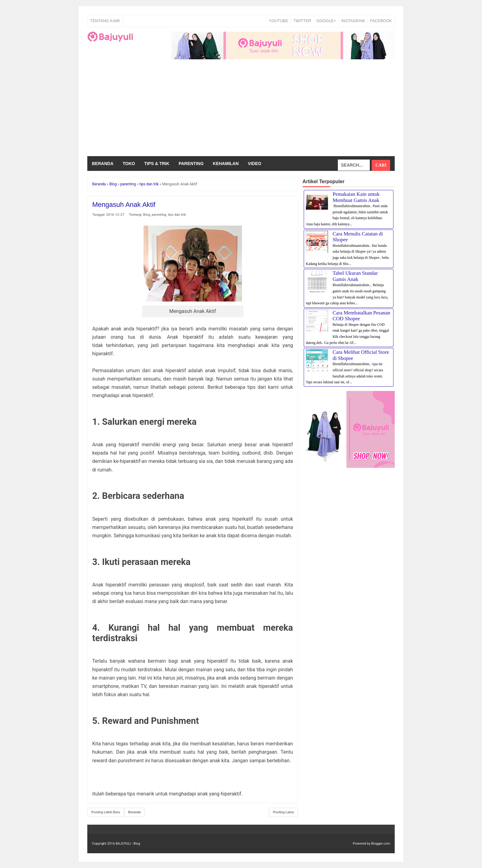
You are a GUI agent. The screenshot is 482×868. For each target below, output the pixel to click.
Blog (147, 215)
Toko (129, 164)
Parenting (191, 164)
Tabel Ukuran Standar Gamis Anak (355, 276)
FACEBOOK (381, 21)
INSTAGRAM (353, 21)
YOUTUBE (279, 21)
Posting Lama (283, 812)
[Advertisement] (241, 110)
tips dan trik (177, 215)
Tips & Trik (157, 164)
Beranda (103, 164)
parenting (159, 215)
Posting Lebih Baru (106, 812)
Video (255, 164)
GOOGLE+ (326, 21)
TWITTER (302, 21)
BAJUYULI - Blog (128, 844)
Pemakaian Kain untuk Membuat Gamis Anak (356, 197)
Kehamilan (226, 164)
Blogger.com (381, 844)
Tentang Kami (105, 21)
